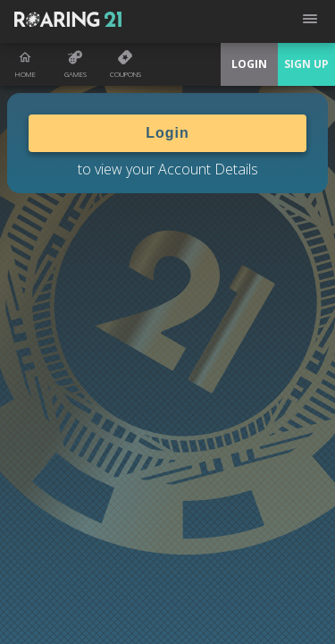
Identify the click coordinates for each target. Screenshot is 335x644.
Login (167, 133)
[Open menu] (310, 21)
